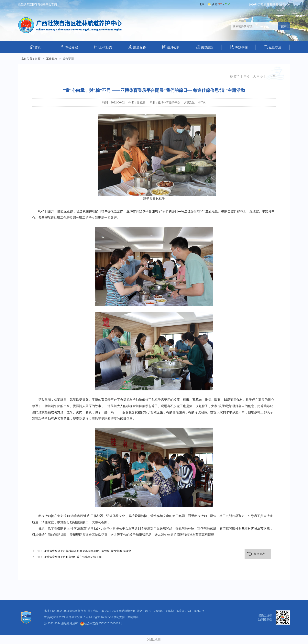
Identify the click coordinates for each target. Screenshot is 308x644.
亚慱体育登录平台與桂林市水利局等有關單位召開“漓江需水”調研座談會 (87, 551)
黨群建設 (205, 47)
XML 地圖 (154, 640)
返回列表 (259, 554)
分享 (273, 76)
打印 (236, 76)
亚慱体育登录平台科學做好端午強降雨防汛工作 (73, 557)
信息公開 (171, 47)
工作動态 (103, 47)
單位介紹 (69, 47)
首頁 (35, 47)
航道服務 (137, 47)
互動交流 (273, 47)
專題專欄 (239, 47)
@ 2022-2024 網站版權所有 (61, 623)
